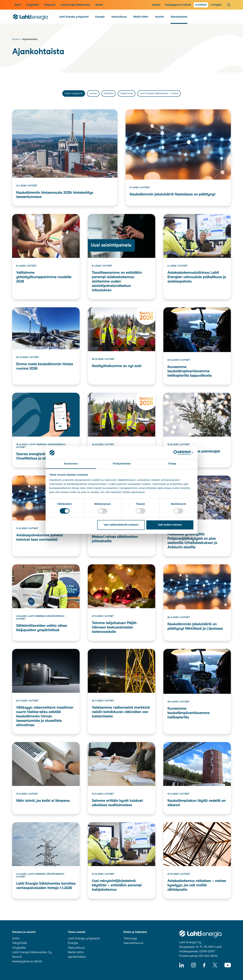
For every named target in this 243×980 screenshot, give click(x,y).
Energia (100, 17)
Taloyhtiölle (32, 5)
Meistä (99, 5)
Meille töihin (141, 17)
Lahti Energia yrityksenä (74, 17)
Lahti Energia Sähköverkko (75, 5)
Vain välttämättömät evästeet (121, 525)
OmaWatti (201, 5)
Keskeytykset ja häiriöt (178, 5)
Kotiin (18, 5)
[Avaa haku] (229, 5)
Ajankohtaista (179, 17)
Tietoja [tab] (172, 464)
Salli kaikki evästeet (170, 525)
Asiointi (156, 5)
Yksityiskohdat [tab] (121, 464)
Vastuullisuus (119, 17)
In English (216, 5)
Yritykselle (50, 5)
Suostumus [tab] (71, 464)
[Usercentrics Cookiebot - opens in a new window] (179, 453)
